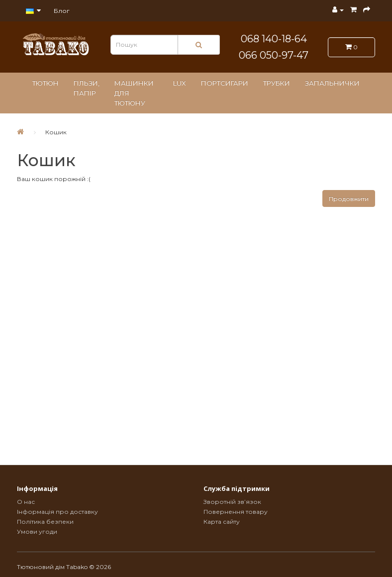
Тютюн (46, 83)
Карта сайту (222, 522)
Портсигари (225, 83)
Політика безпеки (45, 522)
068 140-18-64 (274, 39)
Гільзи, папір (87, 88)
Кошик (56, 132)
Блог (62, 11)
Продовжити (349, 199)
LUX (180, 83)
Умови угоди (37, 531)
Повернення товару (236, 512)
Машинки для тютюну (134, 93)
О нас (26, 502)
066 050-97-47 (274, 55)
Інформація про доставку (57, 512)
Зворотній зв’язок (232, 502)
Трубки (277, 83)
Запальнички (332, 83)
